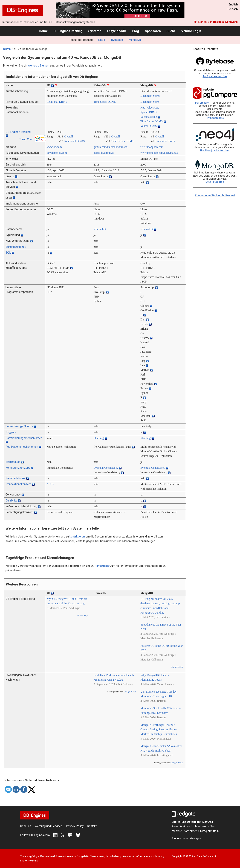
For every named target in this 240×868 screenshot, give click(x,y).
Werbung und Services (49, 826)
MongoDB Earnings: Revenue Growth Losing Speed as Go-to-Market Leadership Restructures (159, 729)
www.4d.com (54, 147)
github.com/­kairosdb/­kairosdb (111, 147)
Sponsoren (153, 31)
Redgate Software (225, 22)
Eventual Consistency (106, 468)
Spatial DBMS (149, 112)
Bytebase (117, 40)
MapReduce (13, 462)
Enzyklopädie (117, 31)
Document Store (150, 102)
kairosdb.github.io (104, 153)
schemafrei (100, 229)
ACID (50, 484)
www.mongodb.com (152, 147)
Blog (136, 31)
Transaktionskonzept (18, 484)
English (233, 4)
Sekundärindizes (16, 247)
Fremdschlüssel (15, 478)
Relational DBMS (57, 102)
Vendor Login (191, 31)
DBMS (7, 49)
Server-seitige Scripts (19, 426)
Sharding (99, 438)
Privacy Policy (75, 826)
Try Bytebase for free (215, 76)
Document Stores (150, 96)
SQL (8, 253)
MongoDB (135, 40)
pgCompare (202, 103)
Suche (171, 31)
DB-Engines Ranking (68, 31)
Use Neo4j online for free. (215, 151)
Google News (130, 692)
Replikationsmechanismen (22, 447)
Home (43, 31)
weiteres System (39, 66)
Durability (11, 501)
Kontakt (92, 826)
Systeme (95, 31)
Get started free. (215, 182)
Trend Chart (26, 139)
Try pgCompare (215, 118)
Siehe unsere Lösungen (186, 838)
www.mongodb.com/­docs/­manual (159, 153)
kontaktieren (77, 537)
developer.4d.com (57, 153)
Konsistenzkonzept (18, 468)
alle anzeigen (83, 615)
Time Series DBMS (105, 102)
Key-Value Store (150, 108)
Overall (69, 136)
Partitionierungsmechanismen (24, 438)
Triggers (11, 432)
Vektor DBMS (149, 126)
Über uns (26, 826)
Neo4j (102, 40)
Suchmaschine (149, 117)
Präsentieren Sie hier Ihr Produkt (215, 195)
